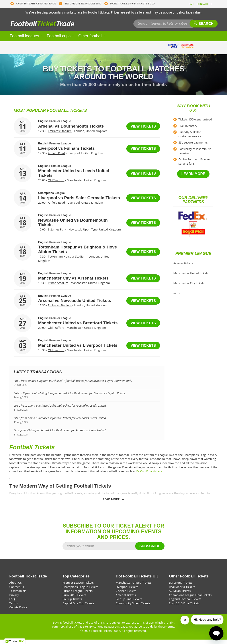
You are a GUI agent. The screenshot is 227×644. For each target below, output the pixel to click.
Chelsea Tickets (126, 595)
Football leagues (24, 40)
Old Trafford (56, 185)
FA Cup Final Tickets (129, 603)
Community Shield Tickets (133, 608)
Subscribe (150, 550)
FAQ (191, 4)
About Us (16, 587)
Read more (111, 504)
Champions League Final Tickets (190, 599)
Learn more (193, 178)
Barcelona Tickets (181, 587)
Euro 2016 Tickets (74, 599)
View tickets (143, 131)
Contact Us (17, 591)
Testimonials (18, 595)
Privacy (14, 599)
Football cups (59, 40)
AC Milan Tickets (180, 595)
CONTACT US (204, 4)
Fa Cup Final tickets (149, 476)
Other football (90, 40)
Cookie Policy (18, 612)
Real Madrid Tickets (182, 591)
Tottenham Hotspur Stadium (67, 261)
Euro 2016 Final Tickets (184, 608)
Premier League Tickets (78, 587)
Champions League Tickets (80, 591)
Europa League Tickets (78, 595)
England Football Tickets (185, 603)
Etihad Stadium (58, 287)
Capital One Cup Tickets (78, 608)
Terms (14, 608)
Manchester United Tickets (134, 587)
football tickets (72, 627)
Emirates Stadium (60, 135)
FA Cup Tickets (72, 603)
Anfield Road (56, 158)
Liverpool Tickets (127, 591)
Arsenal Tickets (126, 599)
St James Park (57, 234)
